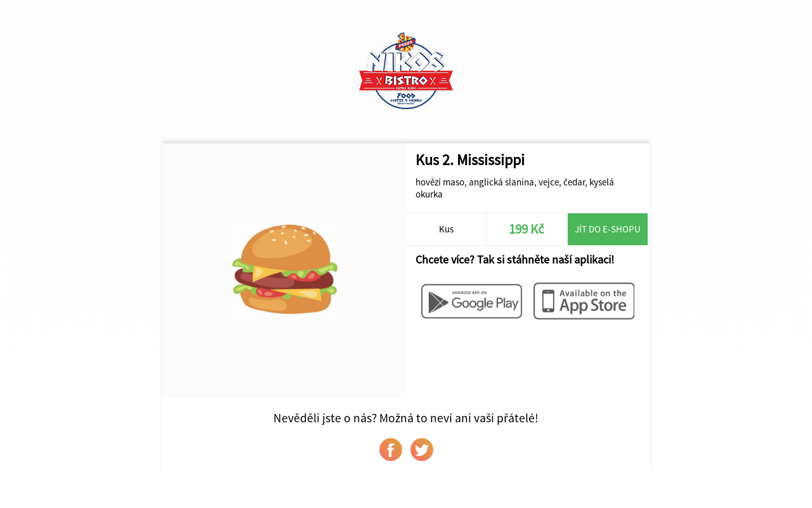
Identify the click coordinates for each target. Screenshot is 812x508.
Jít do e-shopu (608, 229)
